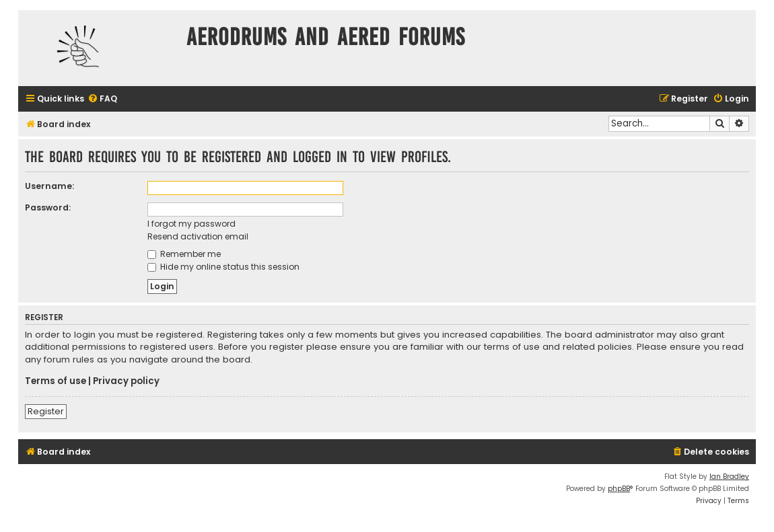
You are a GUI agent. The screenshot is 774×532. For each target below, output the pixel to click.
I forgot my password (191, 224)
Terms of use (56, 381)
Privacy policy (126, 381)
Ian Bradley (729, 477)
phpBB (619, 489)
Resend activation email (198, 236)
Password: (48, 207)
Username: (49, 186)
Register (46, 411)
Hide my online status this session (223, 267)
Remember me (184, 254)
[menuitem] (102, 99)
